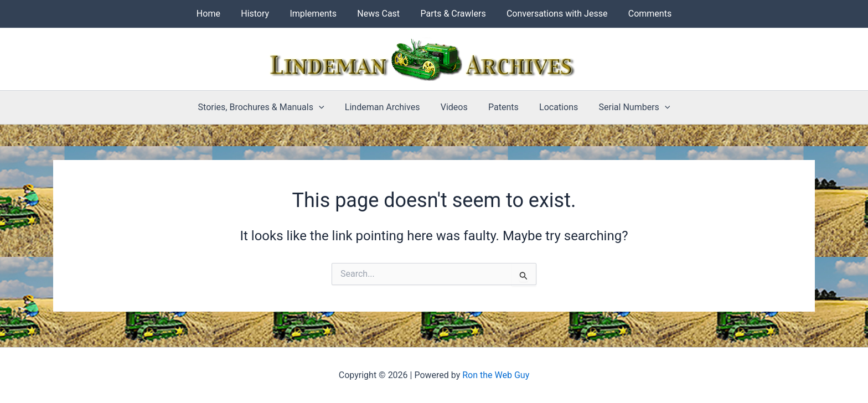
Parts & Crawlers (450, 14)
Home (217, 14)
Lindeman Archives (387, 107)
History (261, 14)
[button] (326, 107)
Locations (554, 107)
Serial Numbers (627, 107)
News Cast (378, 14)
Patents (502, 107)
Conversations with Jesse (551, 14)
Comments (641, 14)
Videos (455, 107)
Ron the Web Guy (496, 375)
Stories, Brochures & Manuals (268, 107)
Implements (316, 14)
